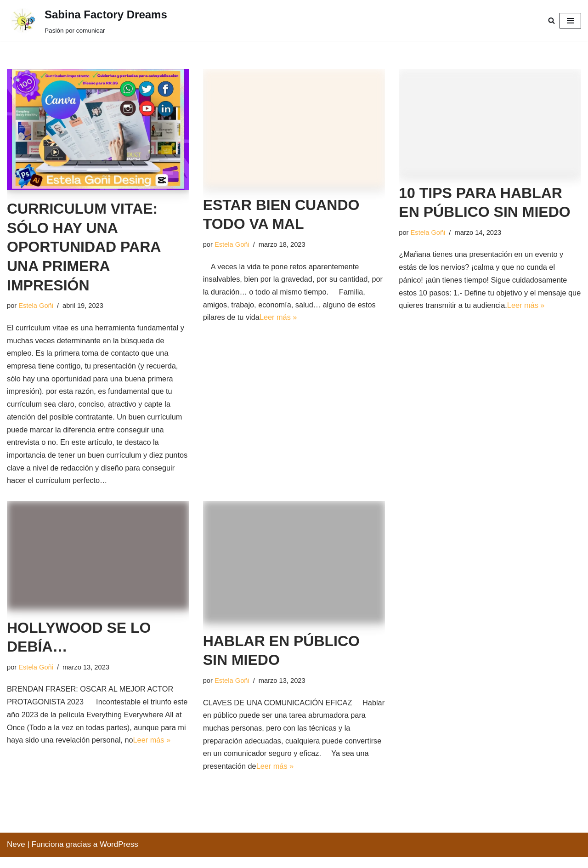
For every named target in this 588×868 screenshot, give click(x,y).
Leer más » (313, 320)
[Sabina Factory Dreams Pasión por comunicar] (87, 22)
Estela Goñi (37, 306)
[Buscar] (551, 20)
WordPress (119, 855)
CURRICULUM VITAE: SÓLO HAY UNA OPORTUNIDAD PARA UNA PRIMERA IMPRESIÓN (84, 247)
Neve (16, 855)
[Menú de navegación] (570, 21)
